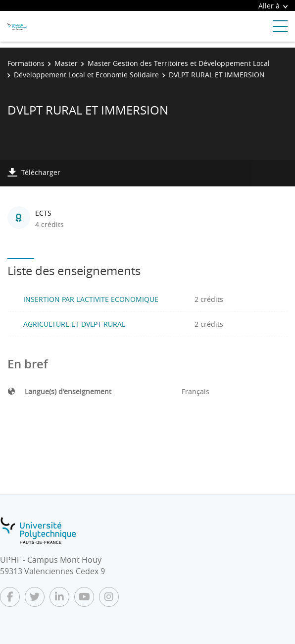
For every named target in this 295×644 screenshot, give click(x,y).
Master (66, 63)
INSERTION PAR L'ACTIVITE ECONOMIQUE (91, 299)
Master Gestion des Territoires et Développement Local (179, 63)
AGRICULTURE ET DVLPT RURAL (74, 324)
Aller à (273, 6)
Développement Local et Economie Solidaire (86, 75)
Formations (26, 63)
